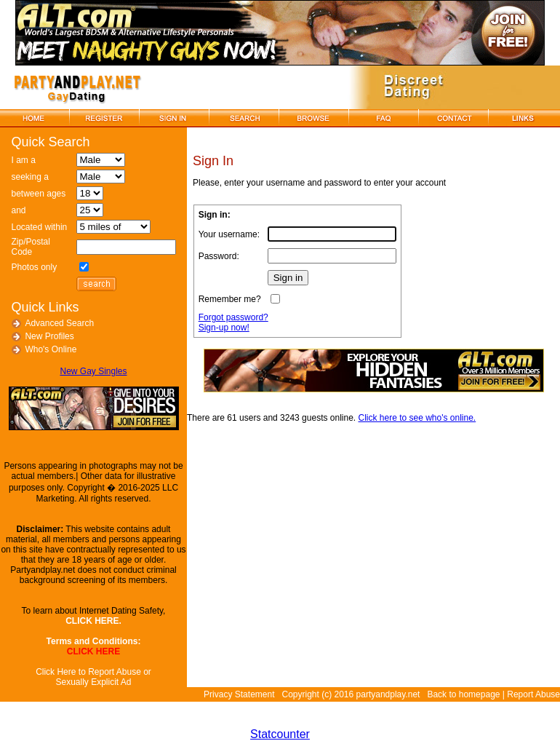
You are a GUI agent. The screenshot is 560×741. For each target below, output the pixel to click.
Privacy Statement (239, 694)
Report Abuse (533, 694)
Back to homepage (463, 694)
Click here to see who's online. (417, 418)
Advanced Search (59, 323)
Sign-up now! (224, 328)
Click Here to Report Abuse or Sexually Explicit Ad (93, 677)
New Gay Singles (93, 371)
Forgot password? (233, 317)
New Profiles (49, 336)
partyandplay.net (388, 694)
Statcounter (280, 734)
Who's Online (51, 349)
